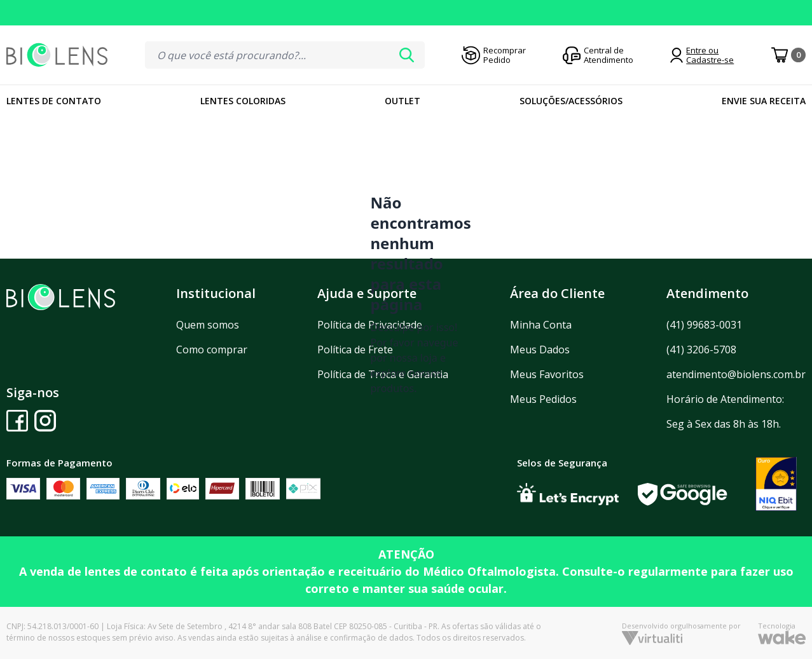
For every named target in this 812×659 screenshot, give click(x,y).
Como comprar (212, 350)
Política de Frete (355, 350)
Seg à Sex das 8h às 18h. (724, 424)
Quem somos (208, 325)
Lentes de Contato (54, 101)
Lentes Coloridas (243, 101)
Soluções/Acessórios (571, 101)
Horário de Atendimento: (725, 399)
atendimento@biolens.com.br (736, 374)
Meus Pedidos (543, 399)
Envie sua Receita (764, 101)
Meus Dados (540, 350)
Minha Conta (541, 325)
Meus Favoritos (547, 374)
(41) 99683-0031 (704, 325)
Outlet (403, 101)
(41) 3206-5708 (701, 350)
